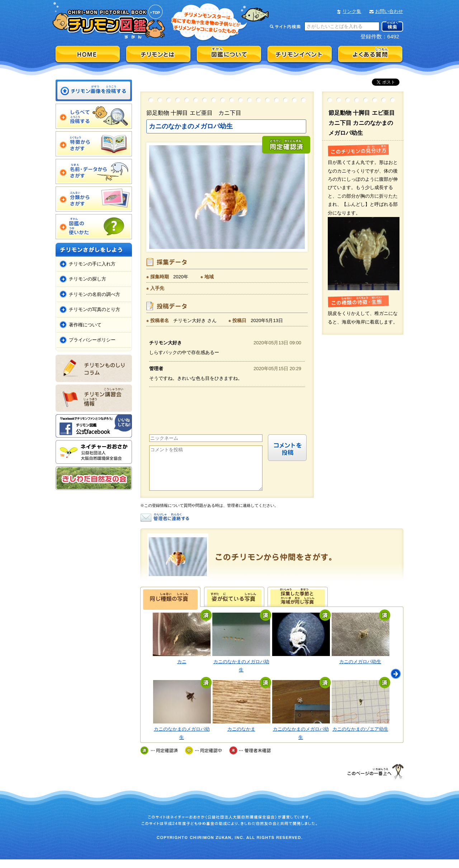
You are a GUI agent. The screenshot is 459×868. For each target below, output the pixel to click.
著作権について (85, 325)
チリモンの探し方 (87, 279)
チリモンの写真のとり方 (94, 309)
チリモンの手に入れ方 (92, 264)
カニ (182, 670)
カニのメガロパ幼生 (360, 670)
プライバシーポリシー (92, 340)
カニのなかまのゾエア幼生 (360, 738)
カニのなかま (241, 738)
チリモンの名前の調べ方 (94, 294)
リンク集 (352, 11)
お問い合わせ (389, 11)
